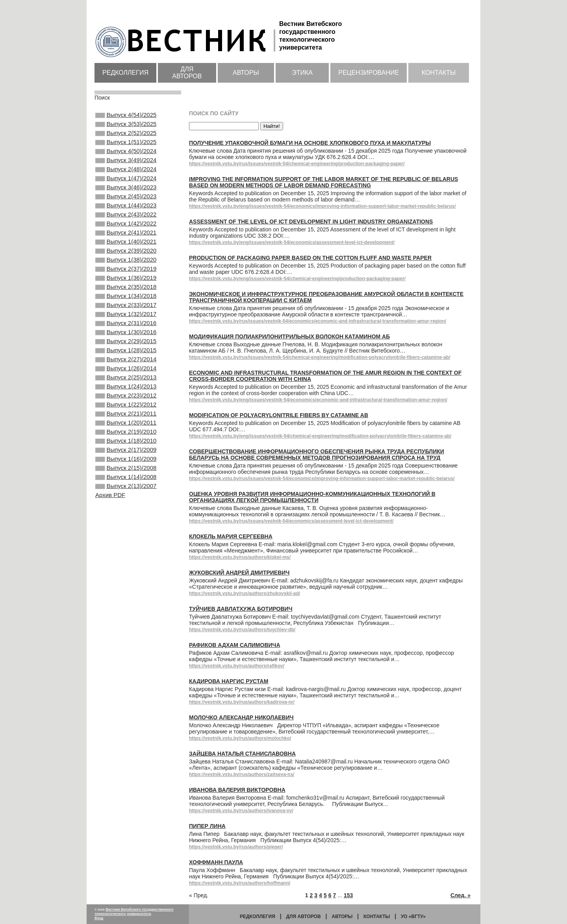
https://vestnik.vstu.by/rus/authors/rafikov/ (237, 666)
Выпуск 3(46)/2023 (126, 201)
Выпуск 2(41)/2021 (126, 254)
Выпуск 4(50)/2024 (126, 158)
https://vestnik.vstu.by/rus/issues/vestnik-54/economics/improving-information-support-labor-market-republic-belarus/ (322, 479)
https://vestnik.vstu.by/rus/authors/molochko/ (240, 738)
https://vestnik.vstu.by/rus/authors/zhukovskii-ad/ (245, 593)
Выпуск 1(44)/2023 (126, 222)
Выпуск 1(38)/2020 (126, 286)
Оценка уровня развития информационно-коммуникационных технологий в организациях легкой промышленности (312, 497)
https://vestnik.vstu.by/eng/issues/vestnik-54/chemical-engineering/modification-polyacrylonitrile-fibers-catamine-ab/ (320, 436)
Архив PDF (110, 561)
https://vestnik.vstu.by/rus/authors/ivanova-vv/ (241, 811)
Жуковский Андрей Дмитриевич (239, 573)
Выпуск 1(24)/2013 (126, 434)
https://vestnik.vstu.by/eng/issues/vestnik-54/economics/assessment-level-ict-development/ (292, 242)
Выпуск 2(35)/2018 (126, 318)
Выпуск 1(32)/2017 (126, 349)
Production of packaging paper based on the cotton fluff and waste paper (310, 258)
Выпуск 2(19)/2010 (126, 488)
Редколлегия (125, 73)
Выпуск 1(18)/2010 (126, 498)
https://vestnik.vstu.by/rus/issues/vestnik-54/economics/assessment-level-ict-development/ (291, 521)
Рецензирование (369, 73)
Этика (302, 73)
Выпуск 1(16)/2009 (126, 519)
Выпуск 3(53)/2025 (126, 126)
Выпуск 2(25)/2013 (126, 424)
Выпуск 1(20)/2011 (126, 477)
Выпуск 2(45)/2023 (126, 211)
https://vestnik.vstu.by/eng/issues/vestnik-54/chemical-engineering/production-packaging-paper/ (297, 279)
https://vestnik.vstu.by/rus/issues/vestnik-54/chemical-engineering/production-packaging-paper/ (297, 164)
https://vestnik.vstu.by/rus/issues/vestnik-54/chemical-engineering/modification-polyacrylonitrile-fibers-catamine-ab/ (320, 357)
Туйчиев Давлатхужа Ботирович (241, 609)
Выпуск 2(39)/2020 (126, 275)
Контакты (439, 73)
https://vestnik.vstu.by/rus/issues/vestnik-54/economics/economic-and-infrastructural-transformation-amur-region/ (318, 321)
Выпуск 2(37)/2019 (126, 296)
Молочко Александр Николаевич (241, 717)
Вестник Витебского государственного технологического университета (134, 912)
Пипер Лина (207, 826)
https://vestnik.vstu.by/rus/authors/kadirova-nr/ (242, 702)
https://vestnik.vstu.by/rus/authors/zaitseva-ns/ (242, 774)
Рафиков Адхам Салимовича (235, 645)
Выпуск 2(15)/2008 (126, 530)
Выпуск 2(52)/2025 (126, 137)
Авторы (246, 73)
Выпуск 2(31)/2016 (126, 360)
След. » (460, 895)
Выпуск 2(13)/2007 (126, 551)
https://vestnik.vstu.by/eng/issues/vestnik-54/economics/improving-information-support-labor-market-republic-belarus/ (322, 206)
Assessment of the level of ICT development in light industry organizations (311, 222)
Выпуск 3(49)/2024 (126, 169)
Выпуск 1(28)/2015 (126, 392)
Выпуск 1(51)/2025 (126, 148)
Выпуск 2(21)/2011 (126, 466)
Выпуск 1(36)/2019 (126, 307)
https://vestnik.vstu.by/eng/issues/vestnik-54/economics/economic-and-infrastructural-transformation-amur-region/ (318, 400)
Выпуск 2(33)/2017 (126, 339)
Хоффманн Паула (216, 862)
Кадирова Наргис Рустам (229, 681)
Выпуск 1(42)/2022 (126, 243)
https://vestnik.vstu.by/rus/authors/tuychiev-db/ (242, 630)
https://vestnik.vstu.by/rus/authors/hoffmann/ (240, 883)
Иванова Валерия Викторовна (237, 790)
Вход (99, 918)
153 (348, 895)
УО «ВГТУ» (413, 917)
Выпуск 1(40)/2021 (126, 264)
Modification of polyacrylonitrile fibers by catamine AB (279, 415)
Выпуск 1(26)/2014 (126, 413)
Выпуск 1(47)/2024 (126, 190)
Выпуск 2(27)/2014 (126, 403)
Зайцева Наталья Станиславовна (242, 754)
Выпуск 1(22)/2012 (126, 456)
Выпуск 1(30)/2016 (126, 371)
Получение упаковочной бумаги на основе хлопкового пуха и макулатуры (310, 143)
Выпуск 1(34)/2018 (126, 328)
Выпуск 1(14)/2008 (126, 541)
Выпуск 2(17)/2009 (126, 509)
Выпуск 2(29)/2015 (126, 381)
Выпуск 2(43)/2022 (126, 233)
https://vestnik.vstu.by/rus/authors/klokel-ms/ (240, 557)
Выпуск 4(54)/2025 (126, 116)
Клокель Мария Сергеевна (231, 536)
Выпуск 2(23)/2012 (126, 445)
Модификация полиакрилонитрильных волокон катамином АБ (289, 336)
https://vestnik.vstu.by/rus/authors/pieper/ (236, 847)
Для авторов (187, 73)
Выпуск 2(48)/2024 (126, 179)
